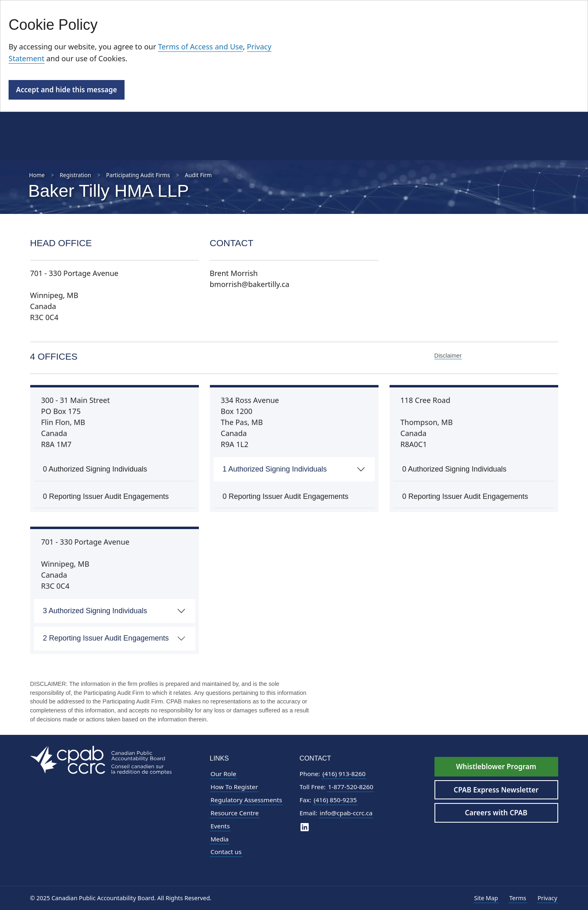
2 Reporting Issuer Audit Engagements (106, 638)
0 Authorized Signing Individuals (95, 469)
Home (37, 175)
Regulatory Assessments (246, 800)
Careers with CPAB (496, 813)
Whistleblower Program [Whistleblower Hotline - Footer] (496, 766)
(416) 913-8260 (344, 774)
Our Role (224, 774)
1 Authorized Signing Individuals (275, 469)
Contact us (226, 852)
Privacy (548, 898)
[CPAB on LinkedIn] (305, 827)
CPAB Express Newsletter (496, 790)
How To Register (234, 787)
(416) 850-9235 (335, 800)
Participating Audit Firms (138, 175)
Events (220, 826)
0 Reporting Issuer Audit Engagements (106, 496)
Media (220, 839)
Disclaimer (448, 356)
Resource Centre (235, 813)
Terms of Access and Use (200, 47)
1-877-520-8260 (351, 787)
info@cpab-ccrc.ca (346, 813)
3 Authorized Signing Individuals (95, 611)
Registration (75, 175)
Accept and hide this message (66, 90)
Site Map (486, 898)
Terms (518, 898)
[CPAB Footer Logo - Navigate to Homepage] (101, 759)
